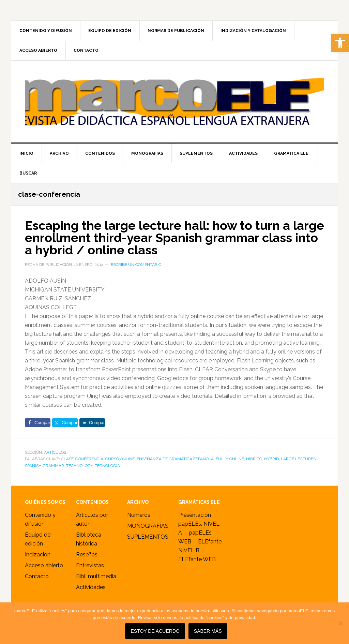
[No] (340, 623)
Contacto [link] (37, 576)
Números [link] (139, 515)
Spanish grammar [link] (44, 466)
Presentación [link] (195, 515)
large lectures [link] (298, 459)
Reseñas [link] (87, 555)
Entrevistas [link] (90, 565)
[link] (340, 43)
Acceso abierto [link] (44, 565)
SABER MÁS (208, 631)
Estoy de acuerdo (155, 631)
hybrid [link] (271, 459)
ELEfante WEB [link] (197, 559)
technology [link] (79, 466)
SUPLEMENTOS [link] (148, 537)
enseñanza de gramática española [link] (175, 459)
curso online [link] (120, 459)
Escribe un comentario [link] (136, 265)
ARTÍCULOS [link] (55, 452)
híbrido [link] (254, 459)
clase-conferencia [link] (82, 459)
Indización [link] (38, 555)
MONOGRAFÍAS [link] (148, 526)
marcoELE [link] (174, 102)
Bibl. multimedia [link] (96, 576)
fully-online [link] (230, 459)
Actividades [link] (91, 587)
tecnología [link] (107, 466)
